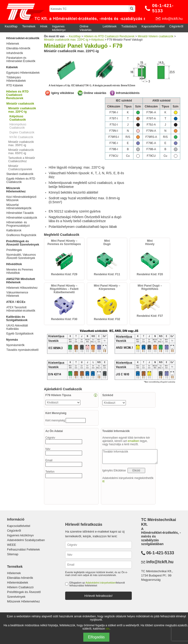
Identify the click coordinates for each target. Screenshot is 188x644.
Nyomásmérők (15, 345)
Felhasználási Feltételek (23, 549)
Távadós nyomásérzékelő (22, 350)
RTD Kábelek (15, 85)
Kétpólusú (98, 40)
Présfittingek (14, 250)
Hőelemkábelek (18, 583)
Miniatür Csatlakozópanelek (20, 168)
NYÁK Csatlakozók (21, 137)
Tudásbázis (129, 26)
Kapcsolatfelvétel (153, 26)
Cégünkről (176, 26)
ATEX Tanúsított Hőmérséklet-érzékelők (21, 309)
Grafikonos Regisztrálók (21, 235)
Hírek (44, 26)
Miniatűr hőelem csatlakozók (155, 36)
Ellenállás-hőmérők (18, 48)
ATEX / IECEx (16, 302)
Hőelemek (13, 44)
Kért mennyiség (56, 420)
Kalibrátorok (14, 230)
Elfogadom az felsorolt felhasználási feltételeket (97, 584)
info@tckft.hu (172, 19)
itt (103, 481)
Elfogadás (96, 637)
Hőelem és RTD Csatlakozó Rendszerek (17, 95)
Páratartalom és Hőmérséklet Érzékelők (21, 59)
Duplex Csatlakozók (22, 132)
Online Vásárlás (86, 28)
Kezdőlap (11, 26)
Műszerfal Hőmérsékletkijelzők (19, 207)
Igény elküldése (63, 93)
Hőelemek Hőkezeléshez (22, 288)
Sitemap (13, 554)
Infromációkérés (128, 93)
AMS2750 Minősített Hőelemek (21, 281)
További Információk (130, 457)
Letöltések (110, 26)
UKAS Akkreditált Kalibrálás (17, 327)
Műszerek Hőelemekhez (16, 190)
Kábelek (12, 67)
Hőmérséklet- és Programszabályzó (18, 224)
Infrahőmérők (15, 53)
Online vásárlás (95, 93)
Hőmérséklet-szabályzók (22, 218)
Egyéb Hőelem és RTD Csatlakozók (21, 180)
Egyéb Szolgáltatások (20, 334)
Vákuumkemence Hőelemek (17, 294)
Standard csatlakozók (20, 174)
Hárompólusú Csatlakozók (18, 126)
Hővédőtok (14, 264)
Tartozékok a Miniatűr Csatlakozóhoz (22, 160)
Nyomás (12, 340)
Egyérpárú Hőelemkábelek (23, 73)
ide (108, 629)
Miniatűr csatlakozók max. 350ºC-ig (21, 144)
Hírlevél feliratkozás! (98, 596)
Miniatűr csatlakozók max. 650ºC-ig (21, 152)
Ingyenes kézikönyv (59, 28)
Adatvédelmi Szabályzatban (26, 540)
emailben (134, 441)
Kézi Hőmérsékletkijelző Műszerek (21, 199)
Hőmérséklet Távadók (20, 213)
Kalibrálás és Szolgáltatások (17, 318)
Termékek (29, 26)
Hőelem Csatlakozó (20, 587)
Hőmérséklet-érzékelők (23, 38)
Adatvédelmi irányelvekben (101, 583)
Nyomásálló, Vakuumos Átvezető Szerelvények (21, 256)
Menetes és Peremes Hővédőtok (20, 271)
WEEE (12, 545)
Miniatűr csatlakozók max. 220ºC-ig (66, 40)
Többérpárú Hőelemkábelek (16, 79)
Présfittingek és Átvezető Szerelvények (23, 243)
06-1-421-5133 (163, 8)
